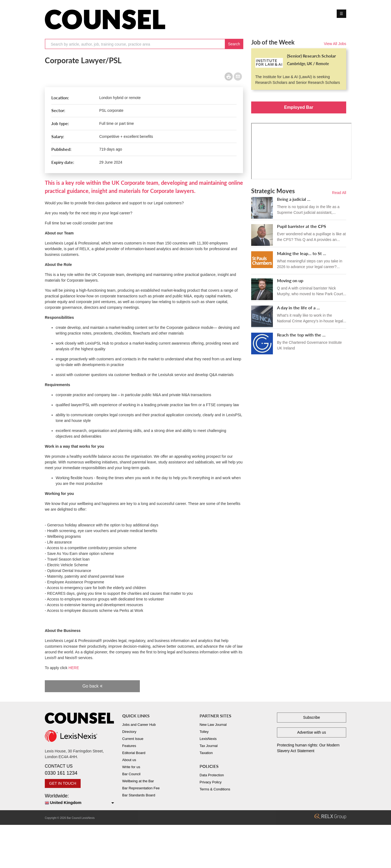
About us (129, 760)
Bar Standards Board (139, 795)
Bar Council (131, 774)
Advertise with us (312, 732)
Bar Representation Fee (141, 788)
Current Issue (133, 739)
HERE (74, 668)
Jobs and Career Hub (139, 725)
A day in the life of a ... (298, 308)
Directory (129, 732)
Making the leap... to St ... (302, 253)
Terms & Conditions (215, 789)
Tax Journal (209, 746)
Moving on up (290, 280)
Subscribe (311, 717)
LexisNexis (208, 739)
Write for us (131, 767)
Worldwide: (79, 799)
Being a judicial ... (294, 199)
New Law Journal (213, 725)
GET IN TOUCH (63, 783)
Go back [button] (92, 686)
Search (234, 44)
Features (129, 746)
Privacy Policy (211, 782)
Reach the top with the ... (301, 335)
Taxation (206, 753)
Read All (339, 193)
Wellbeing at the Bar (138, 781)
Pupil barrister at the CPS (302, 226)
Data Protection (212, 775)
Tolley (204, 732)
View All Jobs (335, 44)
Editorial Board (134, 753)
